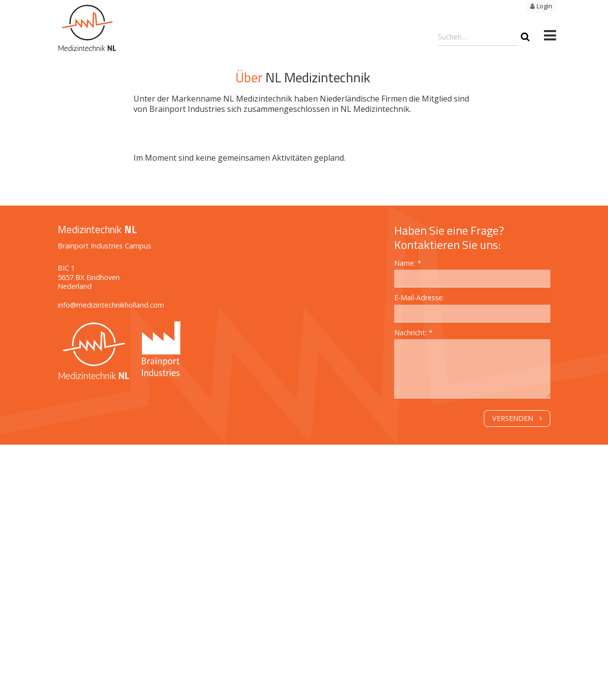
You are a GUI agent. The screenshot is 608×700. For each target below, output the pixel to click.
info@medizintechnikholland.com (111, 305)
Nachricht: (411, 333)
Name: (406, 263)
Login (544, 6)
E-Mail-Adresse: (419, 298)
